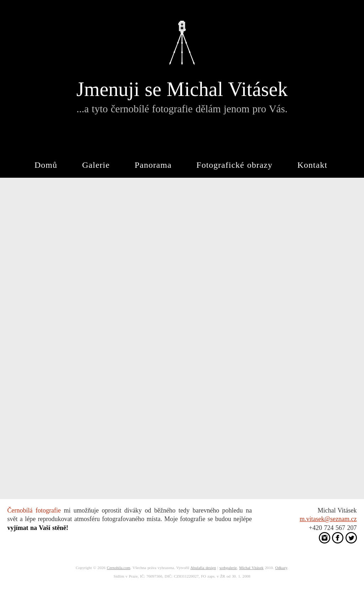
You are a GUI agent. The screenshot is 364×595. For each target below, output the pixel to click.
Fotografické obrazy (235, 165)
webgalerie (228, 568)
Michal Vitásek (251, 568)
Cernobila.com (118, 568)
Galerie (96, 165)
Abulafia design (203, 568)
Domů (46, 165)
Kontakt (312, 165)
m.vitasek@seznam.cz (328, 519)
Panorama (153, 165)
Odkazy (281, 568)
